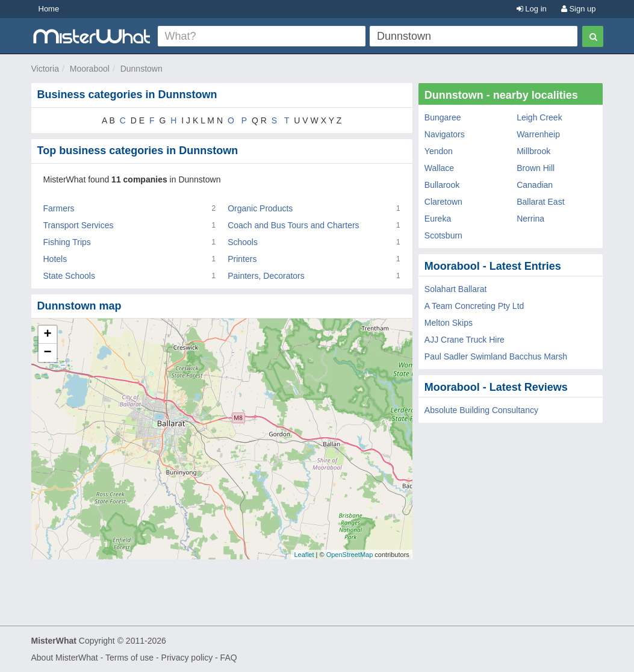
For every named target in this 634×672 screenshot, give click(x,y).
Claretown (443, 202)
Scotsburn (443, 235)
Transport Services (79, 225)
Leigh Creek (539, 117)
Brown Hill (536, 168)
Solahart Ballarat (456, 289)
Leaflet (304, 555)
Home (49, 9)
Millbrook (533, 151)
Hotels (55, 259)
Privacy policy (187, 658)
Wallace (439, 168)
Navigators (445, 134)
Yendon (439, 151)
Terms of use (129, 658)
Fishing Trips (67, 242)
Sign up (579, 9)
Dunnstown (141, 69)
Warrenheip (538, 134)
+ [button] (47, 335)
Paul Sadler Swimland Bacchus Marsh (496, 356)
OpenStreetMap (350, 555)
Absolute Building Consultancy (481, 410)
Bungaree (443, 117)
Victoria (45, 69)
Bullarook (442, 185)
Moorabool (90, 69)
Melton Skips (449, 323)
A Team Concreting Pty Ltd (474, 306)
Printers (242, 259)
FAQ (229, 658)
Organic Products (260, 208)
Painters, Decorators (266, 276)
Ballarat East (540, 202)
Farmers (59, 208)
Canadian (535, 185)
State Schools (69, 276)
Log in (532, 9)
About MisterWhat (65, 658)
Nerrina (530, 219)
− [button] (47, 353)
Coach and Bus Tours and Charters (293, 225)
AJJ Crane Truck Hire (465, 340)
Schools (243, 242)
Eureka (438, 219)
